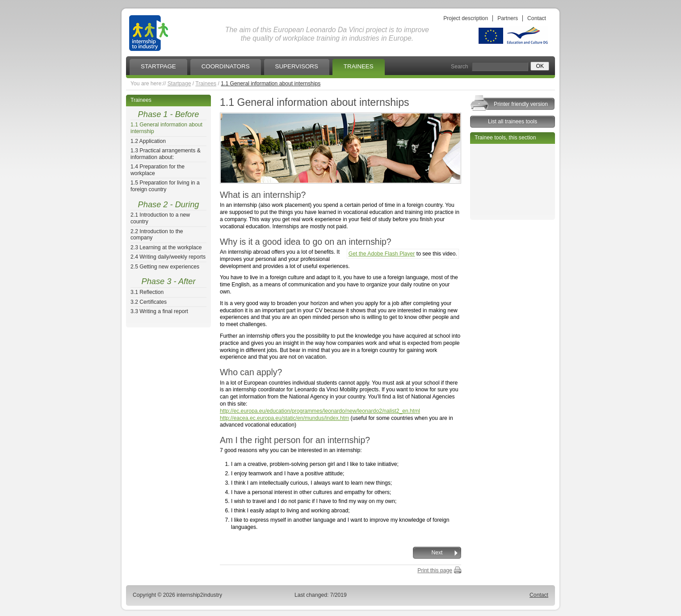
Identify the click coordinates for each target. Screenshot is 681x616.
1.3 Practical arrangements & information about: (166, 154)
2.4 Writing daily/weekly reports (168, 257)
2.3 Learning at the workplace (166, 247)
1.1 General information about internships (271, 84)
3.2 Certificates (149, 302)
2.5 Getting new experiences (165, 267)
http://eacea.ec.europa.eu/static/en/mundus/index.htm (284, 418)
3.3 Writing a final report (159, 311)
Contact (537, 18)
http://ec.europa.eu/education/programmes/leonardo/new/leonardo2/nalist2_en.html (320, 411)
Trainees (206, 84)
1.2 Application (148, 141)
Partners (508, 18)
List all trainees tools (513, 122)
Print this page (435, 570)
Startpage (179, 84)
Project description (466, 18)
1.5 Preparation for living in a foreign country (165, 186)
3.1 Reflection (147, 292)
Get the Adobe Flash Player (382, 254)
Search (460, 67)
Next (437, 553)
